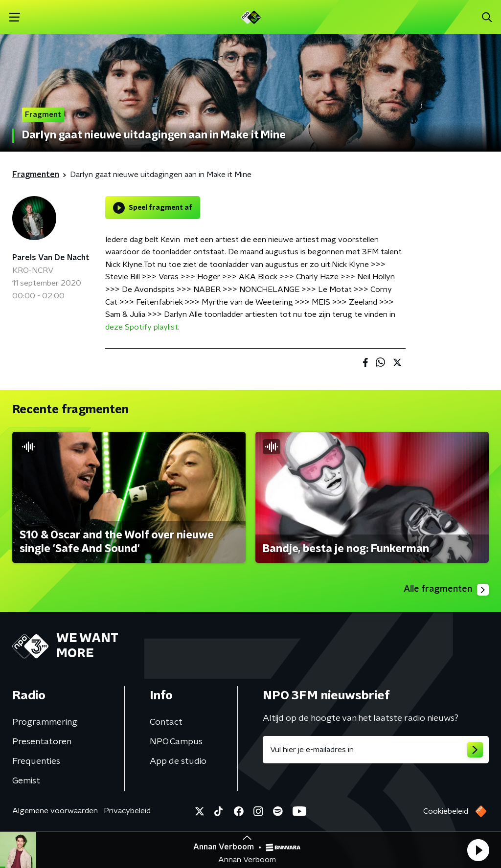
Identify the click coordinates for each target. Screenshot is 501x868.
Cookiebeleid (446, 811)
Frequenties (36, 761)
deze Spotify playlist (142, 327)
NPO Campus (176, 742)
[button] (478, 850)
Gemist (26, 781)
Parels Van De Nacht (51, 258)
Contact (166, 722)
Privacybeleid (127, 811)
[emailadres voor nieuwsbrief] (376, 750)
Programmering (45, 722)
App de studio (178, 761)
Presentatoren (42, 742)
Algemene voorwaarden (55, 811)
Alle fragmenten (446, 590)
